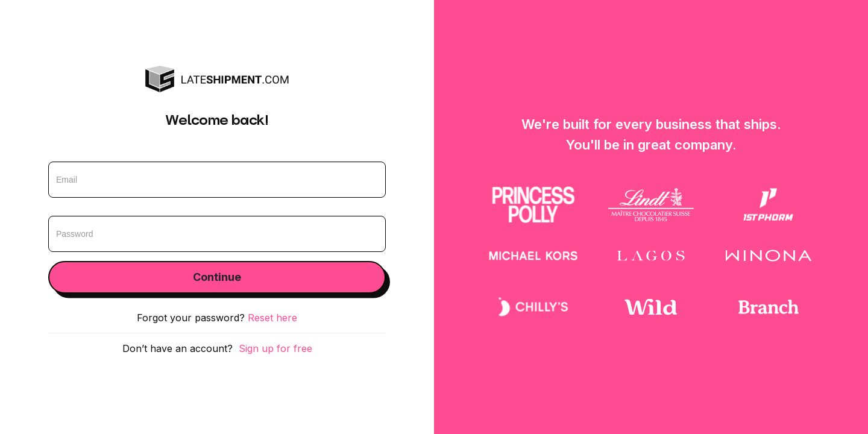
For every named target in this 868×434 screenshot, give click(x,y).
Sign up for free (275, 348)
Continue (217, 277)
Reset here (272, 318)
